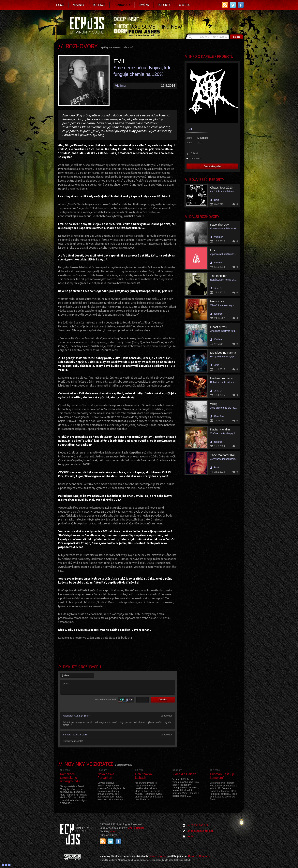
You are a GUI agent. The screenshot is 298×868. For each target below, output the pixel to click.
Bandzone (196, 158)
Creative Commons (200, 856)
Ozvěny (144, 5)
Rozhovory (122, 5)
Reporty (164, 5)
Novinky (79, 5)
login (191, 836)
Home (60, 5)
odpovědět (166, 716)
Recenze (99, 5)
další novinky (125, 765)
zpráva (118, 687)
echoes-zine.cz (158, 856)
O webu (185, 5)
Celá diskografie (212, 166)
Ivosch (113, 832)
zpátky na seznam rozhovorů (117, 47)
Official (194, 153)
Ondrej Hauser (136, 828)
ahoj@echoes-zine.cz (200, 831)
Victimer (121, 86)
